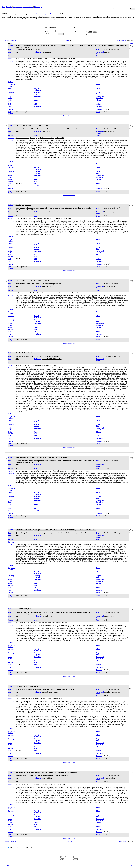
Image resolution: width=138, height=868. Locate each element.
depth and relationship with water (49, 623)
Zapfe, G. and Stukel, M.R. (88, 530)
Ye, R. (35, 280)
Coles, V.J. (55, 530)
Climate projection (21, 699)
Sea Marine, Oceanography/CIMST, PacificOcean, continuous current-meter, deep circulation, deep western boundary (51, 293)
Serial (98, 112)
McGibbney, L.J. (104, 46)
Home (3, 7)
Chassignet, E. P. (39, 530)
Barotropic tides (38, 785)
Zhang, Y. (41, 126)
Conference (100, 107)
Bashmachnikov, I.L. (22, 457)
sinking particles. (33, 623)
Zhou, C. (25, 280)
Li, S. (35, 126)
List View (119, 40)
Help (131, 865)
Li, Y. (88, 46)
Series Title (37, 96)
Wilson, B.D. (122, 46)
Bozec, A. (48, 530)
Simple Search (17, 7)
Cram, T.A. (49, 46)
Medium (99, 104)
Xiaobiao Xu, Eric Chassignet (25, 353)
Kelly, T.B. (28, 609)
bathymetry (43, 699)
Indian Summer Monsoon (23, 218)
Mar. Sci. (107, 52)
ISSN (10, 104)
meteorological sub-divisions (62, 218)
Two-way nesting (21, 785)
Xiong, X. (25, 126)
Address (11, 82)
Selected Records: (31, 848)
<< (65, 40)
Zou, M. (18, 126)
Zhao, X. (18, 280)
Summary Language (37, 93)
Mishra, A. (26, 686)
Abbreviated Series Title (100, 97)
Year (10, 52)
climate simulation (52, 699)
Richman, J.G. (66, 772)
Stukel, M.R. (20, 609)
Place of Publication (37, 89)
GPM (33, 218)
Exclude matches (53, 34)
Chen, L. (48, 126)
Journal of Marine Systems (50, 692)
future (60, 699)
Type (97, 49)
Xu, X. (30, 280)
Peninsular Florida (33, 699)
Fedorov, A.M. (34, 457)
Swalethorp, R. (74, 530)
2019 (17, 52)
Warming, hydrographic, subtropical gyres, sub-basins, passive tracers (36, 365)
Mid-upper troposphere (47, 138)
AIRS (62, 138)
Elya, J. (55, 46)
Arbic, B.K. (57, 772)
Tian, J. (40, 280)
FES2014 (55, 785)
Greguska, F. (63, 46)
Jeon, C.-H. (19, 772)
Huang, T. (19, 46)
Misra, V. (28, 205)
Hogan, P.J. (75, 772)
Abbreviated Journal (100, 53)
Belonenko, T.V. (54, 457)
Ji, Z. (77, 46)
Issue (35, 56)
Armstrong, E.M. (28, 46)
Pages (98, 56)
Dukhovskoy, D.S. (65, 457)
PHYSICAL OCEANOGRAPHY (52, 359)
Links (131, 43)
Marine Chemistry (47, 616)
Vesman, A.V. (44, 457)
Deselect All (13, 40)
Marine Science (46, 52)
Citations (124, 40)
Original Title (99, 93)
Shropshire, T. (20, 530)
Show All (9, 7)
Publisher (11, 88)
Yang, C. (26, 47)
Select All (7, 40)
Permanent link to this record (69, 116)
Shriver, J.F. (48, 772)
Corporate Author (11, 85)
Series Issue (36, 101)
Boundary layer (35, 138)
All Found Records (16, 848)
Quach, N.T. (94, 46)
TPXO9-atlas (63, 785)
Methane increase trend (23, 138)
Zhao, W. (46, 280)
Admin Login (38, 7)
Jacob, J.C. (71, 46)
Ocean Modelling (47, 778)
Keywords (11, 59)
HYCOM (29, 785)
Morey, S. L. (29, 530)
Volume (10, 56)
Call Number (11, 113)
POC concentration (21, 623)
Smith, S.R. (114, 46)
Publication (37, 52)
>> (73, 40)
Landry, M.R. (64, 530)
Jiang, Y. (82, 46)
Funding (11, 109)
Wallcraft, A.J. (39, 772)
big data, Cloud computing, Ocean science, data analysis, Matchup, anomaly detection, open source (45, 59)
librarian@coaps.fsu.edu (44, 14)
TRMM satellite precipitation (44, 218)
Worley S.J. (19, 47)
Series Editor (10, 97)
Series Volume (10, 101)
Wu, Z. (30, 126)
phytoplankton (64, 623)
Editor (98, 88)
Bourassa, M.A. (39, 46)
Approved (99, 109)
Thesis (98, 84)
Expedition (37, 107)
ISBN (35, 104)
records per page (84, 34)
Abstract (11, 61)
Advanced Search (28, 7)
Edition (98, 100)
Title (10, 49)
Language (11, 92)
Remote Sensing (46, 131)
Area (10, 107)
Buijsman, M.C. (29, 772)
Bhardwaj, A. (20, 205)
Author (10, 46)
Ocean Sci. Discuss (47, 286)
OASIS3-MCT (48, 785)
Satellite (57, 138)
